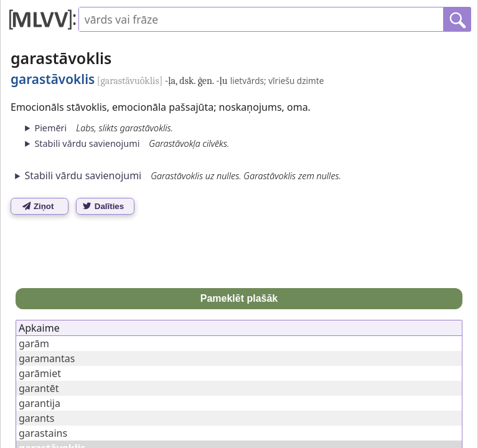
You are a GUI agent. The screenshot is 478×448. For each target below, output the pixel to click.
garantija (40, 403)
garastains (43, 433)
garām (34, 343)
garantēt (39, 388)
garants (36, 418)
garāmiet (40, 373)
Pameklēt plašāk (239, 298)
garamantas (47, 358)
